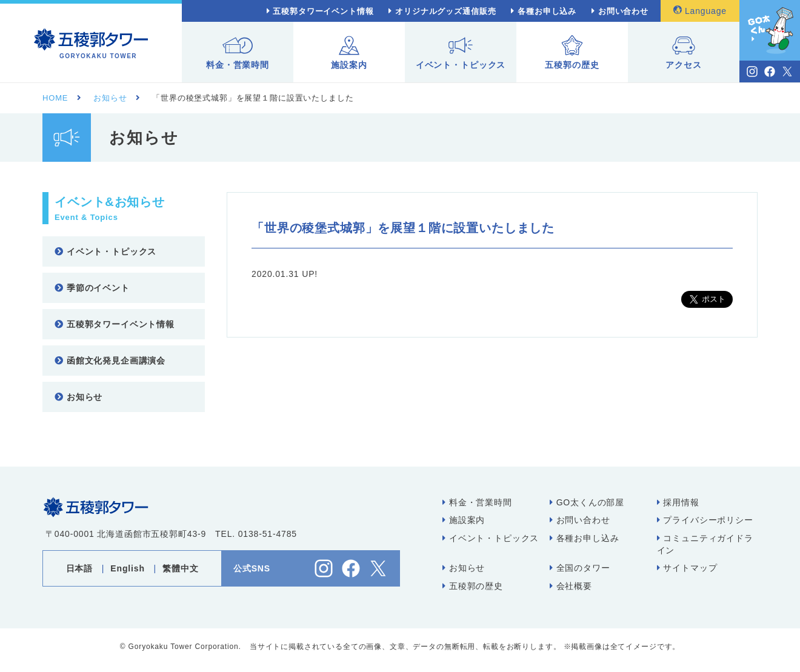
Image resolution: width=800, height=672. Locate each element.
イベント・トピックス (461, 52)
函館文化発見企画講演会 (110, 361)
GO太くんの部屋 (587, 502)
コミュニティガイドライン (705, 544)
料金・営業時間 (238, 52)
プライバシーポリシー (705, 520)
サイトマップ (687, 568)
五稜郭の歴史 (572, 52)
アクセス (683, 52)
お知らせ (78, 397)
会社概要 (571, 586)
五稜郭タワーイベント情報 (323, 11)
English (127, 568)
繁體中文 (180, 568)
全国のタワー (580, 568)
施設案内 (349, 52)
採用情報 (678, 502)
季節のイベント (92, 288)
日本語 (80, 568)
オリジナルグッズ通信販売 (445, 11)
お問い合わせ (623, 11)
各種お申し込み (547, 11)
